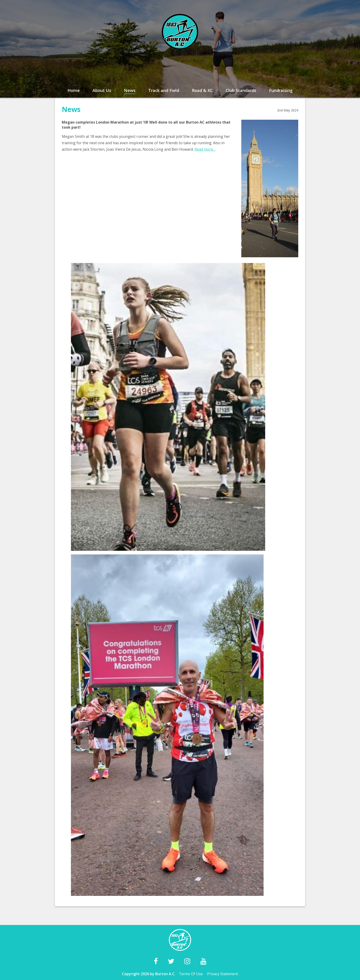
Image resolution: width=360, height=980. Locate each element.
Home (74, 90)
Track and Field (164, 90)
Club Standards (241, 90)
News (130, 90)
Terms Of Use (191, 974)
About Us (102, 90)
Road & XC (202, 90)
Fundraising (281, 90)
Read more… (205, 149)
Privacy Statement (223, 974)
